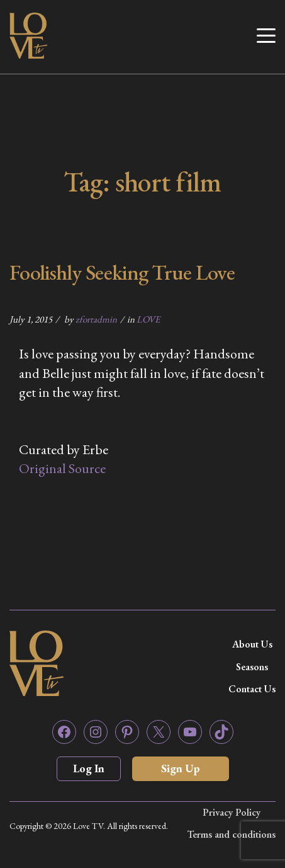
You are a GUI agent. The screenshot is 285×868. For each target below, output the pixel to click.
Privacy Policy (232, 812)
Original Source (62, 468)
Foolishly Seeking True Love (122, 272)
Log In (89, 768)
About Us (252, 644)
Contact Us (252, 689)
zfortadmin (96, 319)
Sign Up (181, 768)
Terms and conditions (231, 834)
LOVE (148, 319)
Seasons (252, 667)
